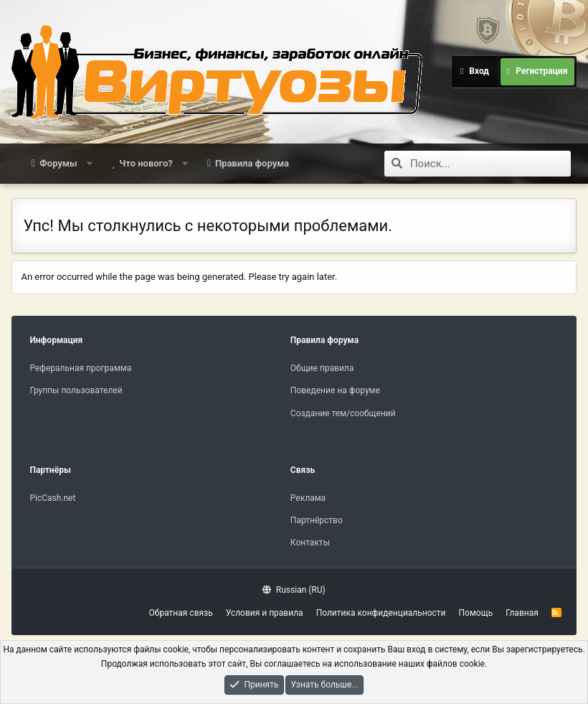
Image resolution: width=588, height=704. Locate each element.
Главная (522, 613)
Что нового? (146, 163)
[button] (89, 164)
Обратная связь (181, 613)
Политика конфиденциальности (381, 613)
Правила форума (252, 163)
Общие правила (322, 368)
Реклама (308, 498)
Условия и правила (265, 613)
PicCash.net (52, 498)
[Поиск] (490, 164)
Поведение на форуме (335, 390)
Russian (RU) (294, 590)
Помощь (476, 613)
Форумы (58, 163)
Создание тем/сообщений (343, 413)
